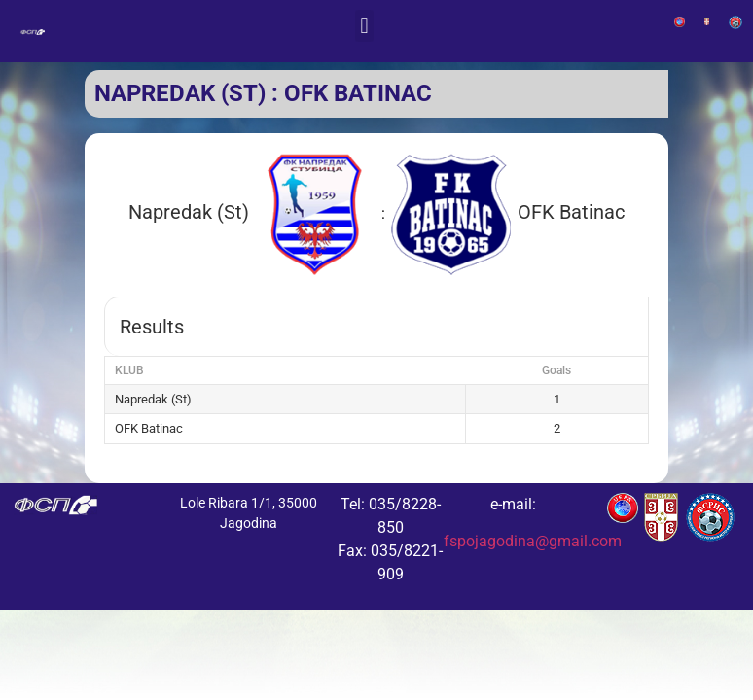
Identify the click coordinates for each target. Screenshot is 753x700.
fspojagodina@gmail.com (533, 541)
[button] (364, 26)
